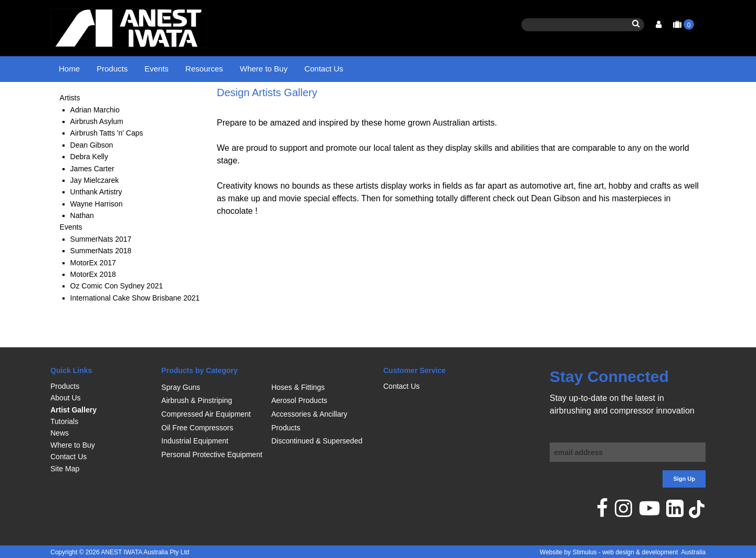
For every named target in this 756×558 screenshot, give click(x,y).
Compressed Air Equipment (206, 414)
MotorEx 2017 (93, 289)
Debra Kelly (89, 183)
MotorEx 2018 (93, 301)
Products (112, 69)
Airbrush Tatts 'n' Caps (107, 160)
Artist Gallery (73, 410)
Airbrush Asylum (97, 148)
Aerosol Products (300, 400)
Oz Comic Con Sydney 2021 (117, 313)
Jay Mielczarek (95, 206)
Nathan (82, 242)
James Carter (92, 195)
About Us (66, 398)
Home (69, 69)
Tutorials (64, 421)
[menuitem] (101, 386)
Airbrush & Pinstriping (197, 400)
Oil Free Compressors (197, 428)
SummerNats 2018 (101, 277)
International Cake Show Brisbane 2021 (135, 324)
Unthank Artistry (96, 219)
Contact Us (324, 69)
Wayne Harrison (97, 230)
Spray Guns (181, 387)
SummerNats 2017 (101, 265)
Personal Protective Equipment (212, 454)
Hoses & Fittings (298, 387)
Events (156, 69)
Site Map (65, 469)
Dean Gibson (92, 171)
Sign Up (684, 479)
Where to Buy (264, 69)
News (60, 433)
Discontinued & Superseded (317, 441)
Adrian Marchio (95, 136)
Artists (70, 125)
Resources (204, 69)
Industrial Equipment (195, 441)
